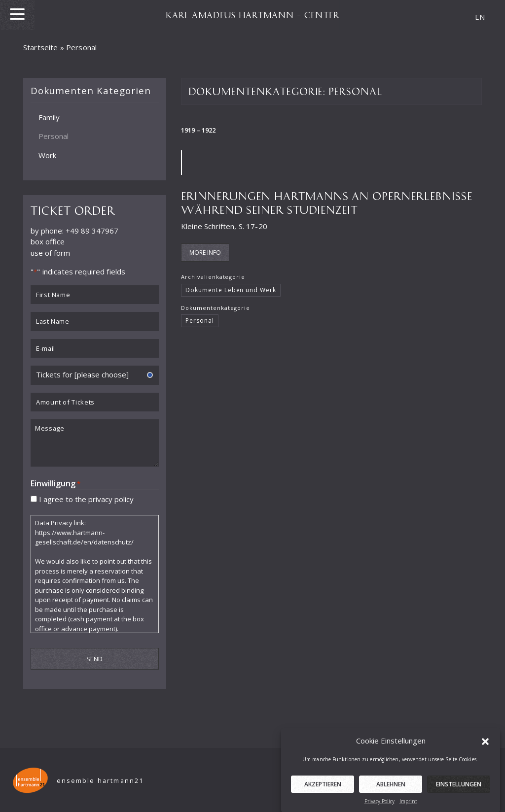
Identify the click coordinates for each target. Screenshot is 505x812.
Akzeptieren (323, 794)
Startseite (41, 47)
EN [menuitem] (480, 17)
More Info (205, 253)
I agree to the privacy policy (86, 499)
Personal (54, 136)
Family (49, 117)
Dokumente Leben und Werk (231, 290)
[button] (485, 750)
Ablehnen (391, 794)
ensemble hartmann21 (100, 781)
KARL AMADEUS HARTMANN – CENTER (252, 15)
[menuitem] (480, 17)
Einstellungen (459, 794)
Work (47, 155)
